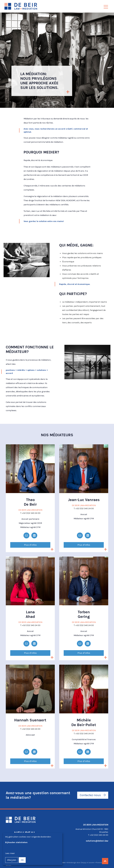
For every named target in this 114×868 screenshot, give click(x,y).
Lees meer (10, 853)
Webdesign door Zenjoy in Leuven (81, 863)
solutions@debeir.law (97, 841)
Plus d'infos (30, 545)
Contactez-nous (93, 795)
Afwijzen (12, 860)
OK (22, 860)
